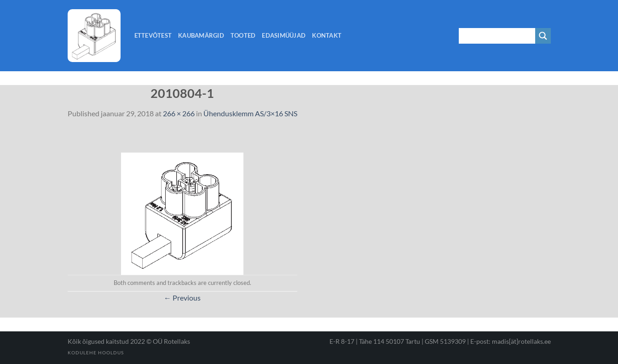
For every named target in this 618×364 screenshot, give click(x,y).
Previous (182, 298)
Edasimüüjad (284, 35)
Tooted (243, 35)
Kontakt (327, 35)
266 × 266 (179, 113)
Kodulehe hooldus (96, 353)
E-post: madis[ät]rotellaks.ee (511, 341)
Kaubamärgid (201, 35)
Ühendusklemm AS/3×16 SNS (250, 113)
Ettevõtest (153, 35)
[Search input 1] (497, 36)
